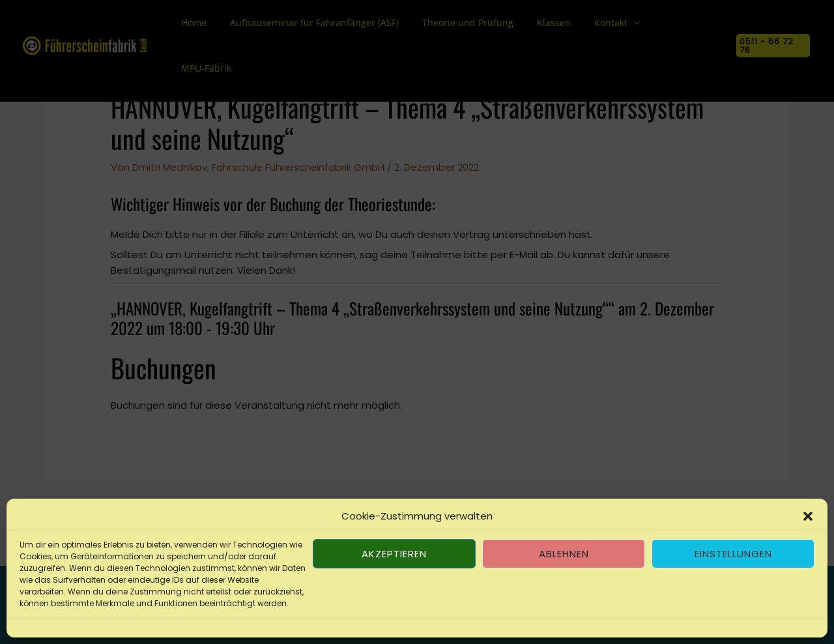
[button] (808, 516)
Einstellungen (733, 554)
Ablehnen (564, 554)
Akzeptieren (394, 554)
